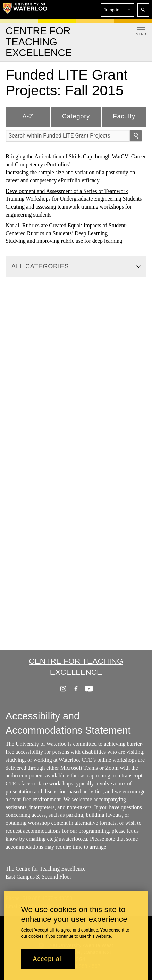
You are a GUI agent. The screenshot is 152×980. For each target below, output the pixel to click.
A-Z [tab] (28, 116)
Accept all (48, 959)
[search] (136, 136)
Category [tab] (76, 116)
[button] (117, 10)
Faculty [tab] (124, 116)
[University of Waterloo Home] (25, 10)
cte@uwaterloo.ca (67, 839)
